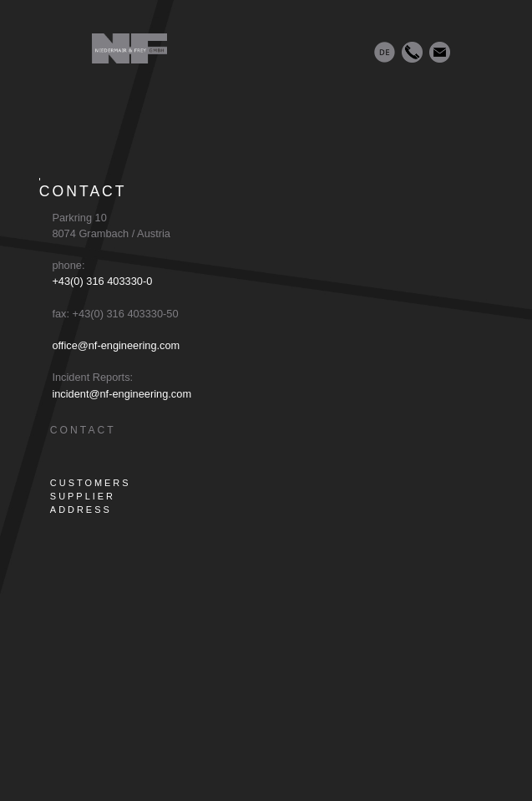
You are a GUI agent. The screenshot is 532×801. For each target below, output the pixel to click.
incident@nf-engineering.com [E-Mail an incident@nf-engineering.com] (121, 394)
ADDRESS (81, 509)
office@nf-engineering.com (115, 345)
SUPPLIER (83, 496)
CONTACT (83, 430)
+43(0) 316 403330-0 (101, 281)
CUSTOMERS (91, 483)
